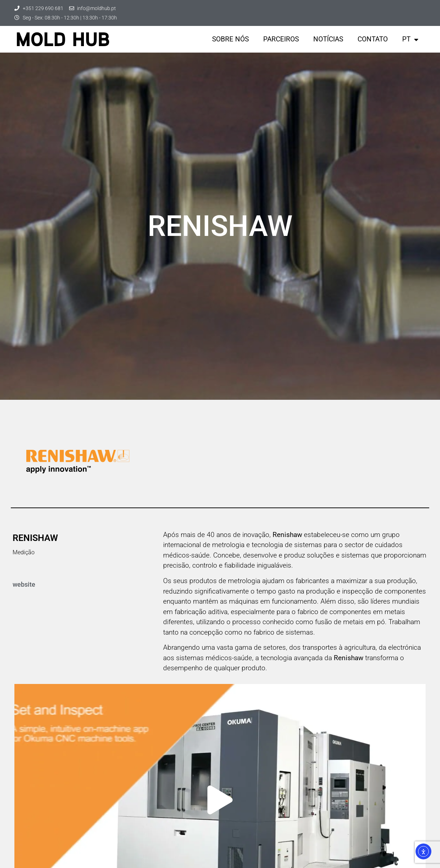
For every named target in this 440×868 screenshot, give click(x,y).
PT (410, 39)
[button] (220, 800)
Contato (373, 39)
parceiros (281, 39)
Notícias (328, 39)
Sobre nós (230, 39)
